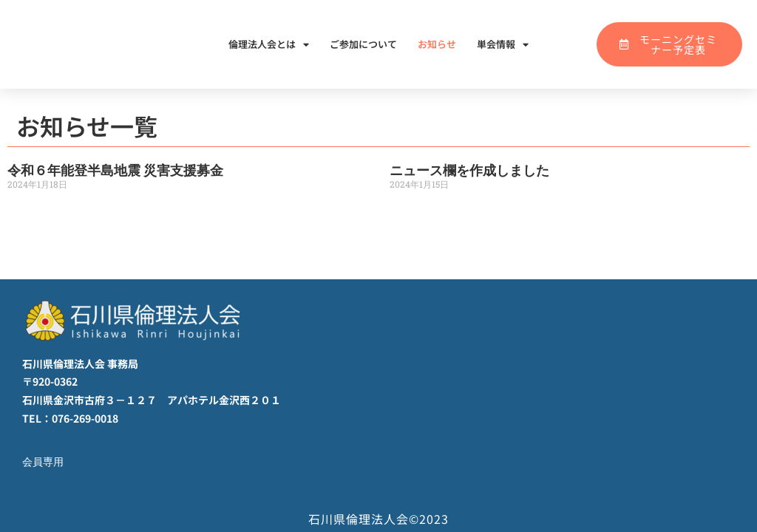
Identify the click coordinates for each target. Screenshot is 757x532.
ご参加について (363, 44)
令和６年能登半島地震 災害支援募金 (115, 170)
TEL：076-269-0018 (70, 418)
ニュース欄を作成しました (469, 170)
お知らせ (437, 44)
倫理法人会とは (269, 45)
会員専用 (44, 462)
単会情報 (503, 45)
